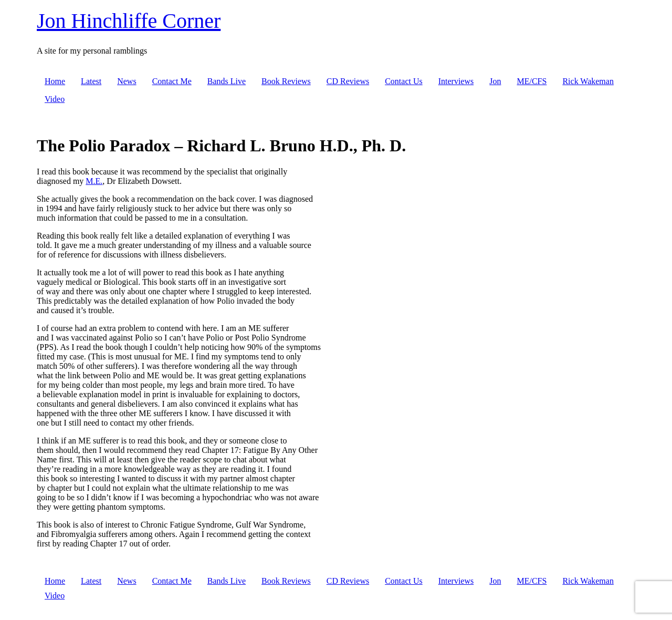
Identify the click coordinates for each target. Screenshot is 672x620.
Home (55, 81)
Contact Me (172, 81)
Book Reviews (286, 81)
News (127, 81)
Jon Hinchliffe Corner (129, 21)
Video (55, 99)
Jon (495, 81)
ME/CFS (532, 81)
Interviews (456, 81)
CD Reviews (348, 81)
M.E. (94, 181)
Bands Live (227, 81)
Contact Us (404, 81)
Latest (91, 81)
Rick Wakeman (588, 81)
